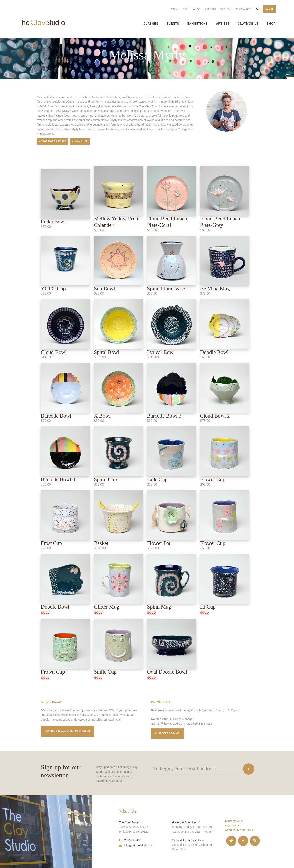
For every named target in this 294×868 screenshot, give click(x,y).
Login (269, 9)
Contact (226, 9)
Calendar (246, 9)
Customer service (167, 733)
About (175, 9)
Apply (197, 9)
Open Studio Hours (238, 830)
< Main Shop (80, 141)
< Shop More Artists (52, 141)
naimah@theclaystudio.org (168, 724)
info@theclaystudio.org (136, 845)
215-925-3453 (130, 840)
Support (211, 9)
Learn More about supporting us (67, 731)
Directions (233, 821)
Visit (186, 9)
